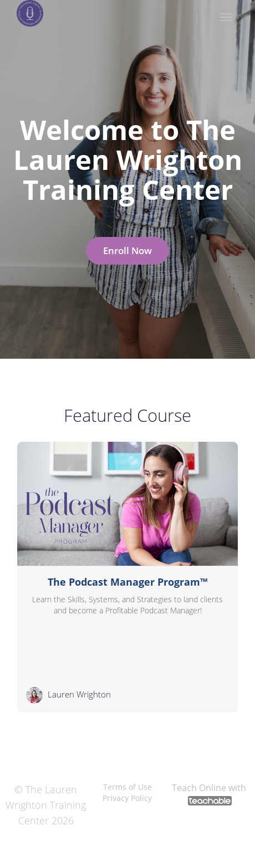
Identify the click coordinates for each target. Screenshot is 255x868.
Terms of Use (127, 787)
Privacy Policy (127, 798)
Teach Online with (209, 794)
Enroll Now (127, 250)
